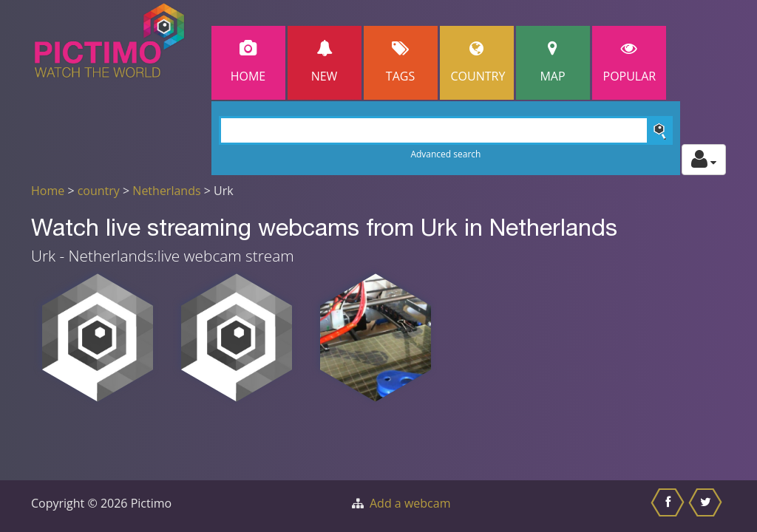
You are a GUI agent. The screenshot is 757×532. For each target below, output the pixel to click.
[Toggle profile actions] (704, 160)
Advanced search (445, 154)
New (325, 62)
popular (630, 62)
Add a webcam (410, 503)
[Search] (446, 130)
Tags (401, 62)
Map (553, 62)
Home (248, 62)
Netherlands (166, 191)
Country (478, 62)
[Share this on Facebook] (669, 506)
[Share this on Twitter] (707, 506)
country (99, 191)
